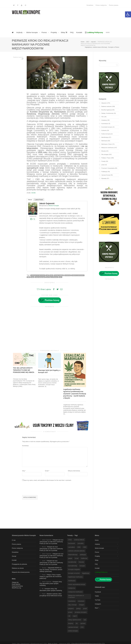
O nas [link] (14, 540)
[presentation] (39, 488)
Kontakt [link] (79, 32)
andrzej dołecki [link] (79, 540)
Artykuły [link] (20, 32)
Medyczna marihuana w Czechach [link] (76, 596)
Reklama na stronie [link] (18, 568)
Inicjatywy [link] (104, 120)
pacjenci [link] (71, 609)
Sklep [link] (64, 32)
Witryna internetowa (74, 471)
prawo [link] (103, 165)
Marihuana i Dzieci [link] (107, 144)
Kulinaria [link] (104, 130)
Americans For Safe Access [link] (38, 275)
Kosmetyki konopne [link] (107, 127)
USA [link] (82, 627)
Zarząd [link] (14, 556)
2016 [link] (70, 540)
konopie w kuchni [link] (74, 573)
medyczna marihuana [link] (75, 592)
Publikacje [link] (104, 172)
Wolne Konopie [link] (54, 206)
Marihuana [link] (104, 141)
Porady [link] (103, 161)
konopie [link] (82, 566)
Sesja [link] (33, 277)
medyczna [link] (72, 588)
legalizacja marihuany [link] (75, 577)
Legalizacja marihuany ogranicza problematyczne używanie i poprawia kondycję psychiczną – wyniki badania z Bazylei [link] (75, 394)
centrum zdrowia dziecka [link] (76, 551)
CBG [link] (85, 547)
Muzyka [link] (104, 151)
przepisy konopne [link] (81, 612)
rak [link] (69, 616)
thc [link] (77, 623)
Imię (23, 471)
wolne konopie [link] (73, 631)
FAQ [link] (72, 32)
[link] (128, 14)
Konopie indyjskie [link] (59, 275)
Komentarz (25, 446)
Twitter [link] (97, 596)
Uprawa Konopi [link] (106, 175)
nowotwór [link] (81, 601)
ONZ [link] (28, 277)
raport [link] (75, 616)
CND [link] (47, 275)
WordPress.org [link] (16, 588)
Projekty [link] (54, 32)
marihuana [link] (72, 581)
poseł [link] (85, 609)
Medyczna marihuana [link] (108, 148)
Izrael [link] (77, 558)
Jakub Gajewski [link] (47, 203)
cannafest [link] (71, 547)
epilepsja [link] (83, 555)
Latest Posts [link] (39, 200)
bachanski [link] (72, 543)
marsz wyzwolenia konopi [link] (77, 584)
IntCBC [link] (34, 193)
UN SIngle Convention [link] (52, 277)
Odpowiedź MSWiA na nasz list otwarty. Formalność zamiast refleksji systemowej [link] (51, 570)
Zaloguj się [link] (15, 582)
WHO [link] (60, 277)
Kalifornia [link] (84, 558)
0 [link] (22, 59)
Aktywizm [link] (104, 103)
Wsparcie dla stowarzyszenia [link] (21, 572)
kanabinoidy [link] (72, 562)
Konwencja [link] (68, 275)
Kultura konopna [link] (106, 134)
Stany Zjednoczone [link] (75, 620)
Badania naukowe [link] (18, 57)
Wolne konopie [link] (32, 32)
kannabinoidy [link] (73, 566)
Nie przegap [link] (105, 154)
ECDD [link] (51, 275)
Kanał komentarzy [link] (17, 586)
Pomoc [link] (44, 32)
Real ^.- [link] (97, 608)
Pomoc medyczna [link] (101, 5)
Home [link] (97, 540)
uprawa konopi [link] (73, 627)
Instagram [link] (98, 604)
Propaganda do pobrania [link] (19, 564)
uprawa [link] (83, 623)
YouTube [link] (98, 600)
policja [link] (78, 609)
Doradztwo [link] (90, 5)
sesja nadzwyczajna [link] (40, 277)
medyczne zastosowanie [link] (78, 275)
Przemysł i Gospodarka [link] (108, 168)
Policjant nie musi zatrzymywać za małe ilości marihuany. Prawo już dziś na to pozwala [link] (51, 542)
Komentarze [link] (105, 124)
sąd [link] (85, 620)
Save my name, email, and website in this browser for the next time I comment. (48, 480)
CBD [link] (79, 547)
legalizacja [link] (86, 573)
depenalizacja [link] (73, 555)
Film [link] (103, 117)
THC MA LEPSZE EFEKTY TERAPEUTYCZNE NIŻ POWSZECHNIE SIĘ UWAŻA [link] (24, 370)
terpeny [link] (71, 623)
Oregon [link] (82, 605)
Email (47, 471)
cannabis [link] (81, 543)
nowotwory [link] (72, 601)
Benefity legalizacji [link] (107, 110)
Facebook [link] (98, 592)
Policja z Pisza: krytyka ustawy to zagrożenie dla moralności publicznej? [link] (51, 577)
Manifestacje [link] (105, 137)
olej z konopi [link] (72, 605)
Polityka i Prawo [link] (106, 158)
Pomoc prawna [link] (114, 5)
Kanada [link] (81, 562)
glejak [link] (70, 558)
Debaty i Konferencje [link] (107, 113)
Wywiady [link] (104, 178)
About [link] (30, 200)
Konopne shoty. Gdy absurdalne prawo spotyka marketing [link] (51, 584)
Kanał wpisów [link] (16, 584)
